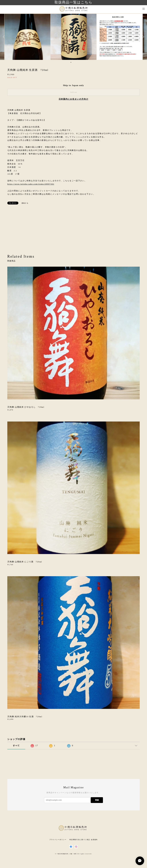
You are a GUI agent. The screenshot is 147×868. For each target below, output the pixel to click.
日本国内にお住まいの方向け (74, 99)
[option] (73, 37)
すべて (16, 746)
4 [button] (77, 62)
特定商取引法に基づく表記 (80, 840)
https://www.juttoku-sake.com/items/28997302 (31, 184)
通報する (25, 203)
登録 (97, 800)
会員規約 (94, 840)
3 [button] (75, 62)
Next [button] (143, 37)
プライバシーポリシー (58, 840)
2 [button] (73, 62)
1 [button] (71, 62)
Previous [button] (4, 37)
